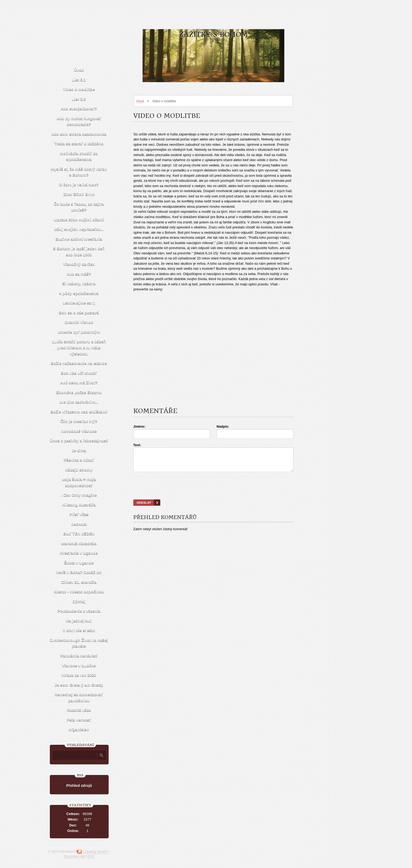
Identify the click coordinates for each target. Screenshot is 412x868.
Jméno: (139, 426)
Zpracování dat (74, 856)
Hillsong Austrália (79, 505)
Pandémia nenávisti (79, 656)
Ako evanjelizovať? (79, 108)
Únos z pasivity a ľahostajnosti (79, 440)
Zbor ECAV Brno (79, 194)
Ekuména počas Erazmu (79, 392)
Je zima (79, 450)
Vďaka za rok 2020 (79, 675)
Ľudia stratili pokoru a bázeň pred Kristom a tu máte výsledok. (79, 347)
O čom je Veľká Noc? (79, 185)
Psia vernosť (79, 720)
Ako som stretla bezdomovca (79, 134)
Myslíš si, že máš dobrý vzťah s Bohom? (79, 172)
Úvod (140, 101)
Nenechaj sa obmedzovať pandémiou (79, 697)
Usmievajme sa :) (79, 303)
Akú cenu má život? (79, 382)
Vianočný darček (79, 264)
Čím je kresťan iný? (79, 421)
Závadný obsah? (96, 852)
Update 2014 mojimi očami (79, 220)
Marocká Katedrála (79, 543)
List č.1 (79, 80)
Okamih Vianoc (79, 322)
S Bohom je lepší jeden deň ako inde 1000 (79, 251)
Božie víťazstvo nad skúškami (79, 412)
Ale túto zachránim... (79, 402)
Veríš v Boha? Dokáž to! (79, 572)
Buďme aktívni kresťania (79, 239)
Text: (137, 445)
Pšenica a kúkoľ (79, 460)
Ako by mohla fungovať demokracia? (79, 121)
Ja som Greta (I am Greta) (79, 685)
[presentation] (213, 492)
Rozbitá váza (79, 710)
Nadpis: (223, 426)
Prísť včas (79, 514)
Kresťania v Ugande (79, 553)
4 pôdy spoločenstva (79, 293)
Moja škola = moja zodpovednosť (79, 482)
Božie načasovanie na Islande (79, 363)
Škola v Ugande (79, 563)
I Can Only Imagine (79, 495)
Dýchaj (79, 601)
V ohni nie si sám (79, 630)
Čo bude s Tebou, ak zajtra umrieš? (79, 207)
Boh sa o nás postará (79, 313)
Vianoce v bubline (79, 665)
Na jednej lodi (79, 621)
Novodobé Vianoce (79, 431)
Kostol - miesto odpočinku (79, 592)
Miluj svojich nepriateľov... (79, 229)
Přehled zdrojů (79, 786)
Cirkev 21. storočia (79, 582)
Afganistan (79, 729)
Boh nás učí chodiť (79, 373)
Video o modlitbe (79, 89)
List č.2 (79, 99)
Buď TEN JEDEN (79, 533)
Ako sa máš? (79, 274)
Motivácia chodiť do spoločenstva (79, 156)
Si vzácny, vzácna (79, 283)
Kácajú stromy (79, 470)
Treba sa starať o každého (79, 143)
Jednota (79, 524)
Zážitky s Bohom (213, 35)
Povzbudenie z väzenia (79, 611)
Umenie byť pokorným (79, 332)
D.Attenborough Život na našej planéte (79, 643)
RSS (91, 856)
